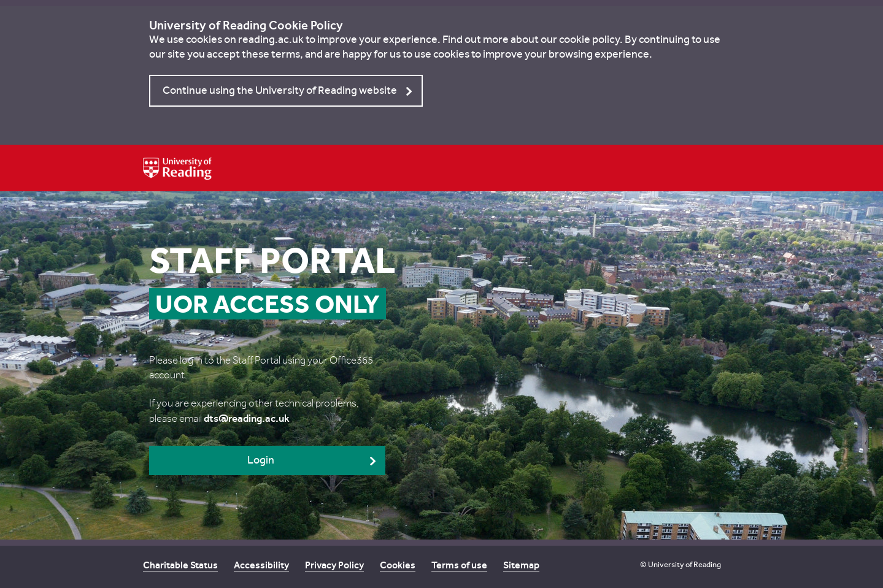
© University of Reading (681, 564)
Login (261, 460)
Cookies (398, 565)
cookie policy (589, 39)
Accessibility (261, 565)
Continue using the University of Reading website (280, 90)
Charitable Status (180, 565)
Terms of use (459, 565)
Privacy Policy (334, 565)
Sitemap (521, 565)
